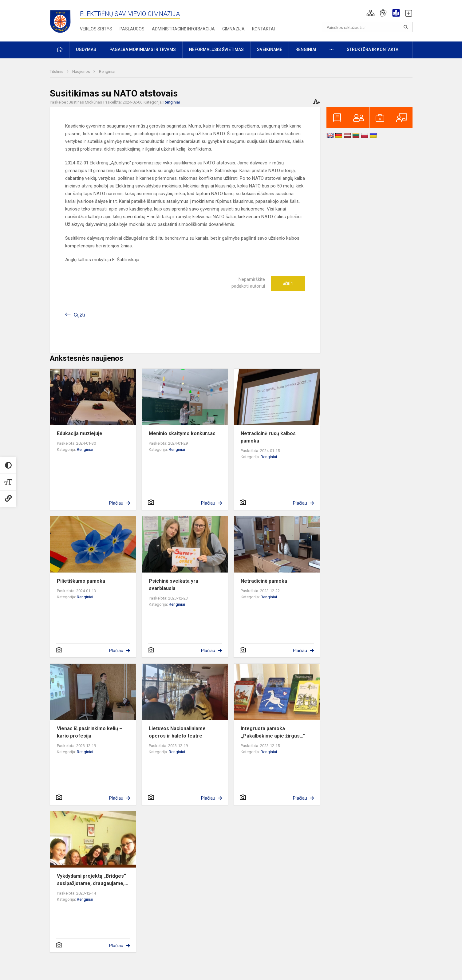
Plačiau (116, 503)
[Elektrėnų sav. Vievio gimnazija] (62, 20)
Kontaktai (263, 29)
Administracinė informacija (183, 29)
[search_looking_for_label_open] (406, 27)
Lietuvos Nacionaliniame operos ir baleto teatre (177, 732)
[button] (371, 13)
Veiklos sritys (96, 29)
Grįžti (79, 315)
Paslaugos (132, 29)
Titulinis (57, 71)
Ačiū (288, 284)
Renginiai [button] (306, 49)
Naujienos (82, 71)
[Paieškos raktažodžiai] (367, 27)
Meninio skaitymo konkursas (182, 433)
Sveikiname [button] (270, 49)
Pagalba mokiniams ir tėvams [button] (143, 49)
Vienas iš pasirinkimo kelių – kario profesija (90, 732)
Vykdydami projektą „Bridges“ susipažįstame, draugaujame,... (93, 880)
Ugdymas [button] (86, 49)
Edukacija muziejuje (80, 433)
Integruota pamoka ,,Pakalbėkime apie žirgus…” (273, 732)
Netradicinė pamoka (264, 581)
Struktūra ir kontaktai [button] (373, 49)
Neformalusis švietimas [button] (216, 49)
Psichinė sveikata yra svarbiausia (174, 585)
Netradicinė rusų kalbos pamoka (268, 437)
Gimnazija (233, 29)
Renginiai (107, 71)
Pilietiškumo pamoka (81, 581)
